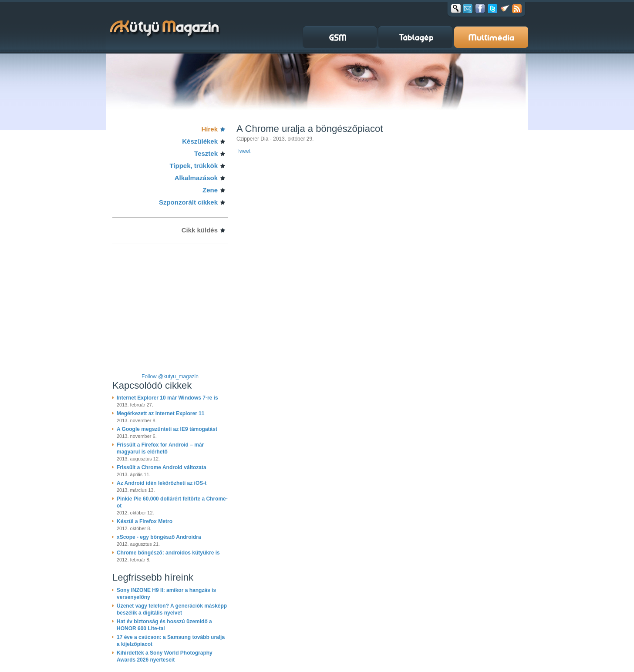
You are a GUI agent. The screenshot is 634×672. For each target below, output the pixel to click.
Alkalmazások (196, 178)
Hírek (209, 129)
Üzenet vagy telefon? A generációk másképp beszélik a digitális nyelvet (172, 609)
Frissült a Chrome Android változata (162, 467)
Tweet (243, 151)
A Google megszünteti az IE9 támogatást (167, 429)
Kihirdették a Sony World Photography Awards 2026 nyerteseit (165, 656)
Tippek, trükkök (194, 166)
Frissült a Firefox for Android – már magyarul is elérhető (160, 448)
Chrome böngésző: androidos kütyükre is (168, 553)
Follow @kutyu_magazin (170, 376)
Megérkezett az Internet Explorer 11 (160, 413)
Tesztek (206, 153)
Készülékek (200, 141)
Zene (210, 190)
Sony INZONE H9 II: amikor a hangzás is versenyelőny (166, 594)
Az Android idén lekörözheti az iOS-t (162, 483)
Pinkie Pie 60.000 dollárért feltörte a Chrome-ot (172, 502)
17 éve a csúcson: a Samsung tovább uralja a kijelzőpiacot (171, 641)
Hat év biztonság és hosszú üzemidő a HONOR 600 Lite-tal (164, 625)
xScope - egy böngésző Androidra (159, 537)
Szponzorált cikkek (188, 202)
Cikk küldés (200, 230)
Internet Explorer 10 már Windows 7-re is (167, 398)
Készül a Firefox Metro (145, 521)
